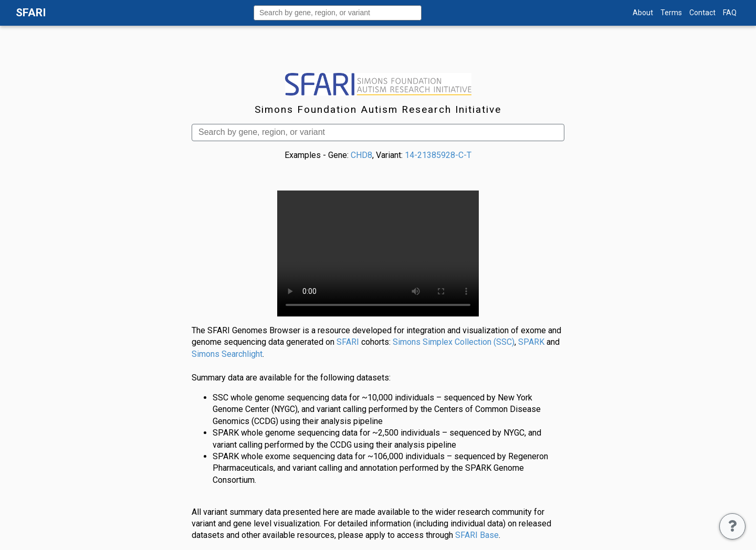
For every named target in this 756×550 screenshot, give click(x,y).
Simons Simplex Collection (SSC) (454, 342)
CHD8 (361, 155)
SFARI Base (477, 535)
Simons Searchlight (227, 354)
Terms (671, 13)
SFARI (348, 342)
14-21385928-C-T (438, 155)
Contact (702, 13)
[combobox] (338, 13)
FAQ (730, 13)
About (643, 13)
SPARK (531, 342)
